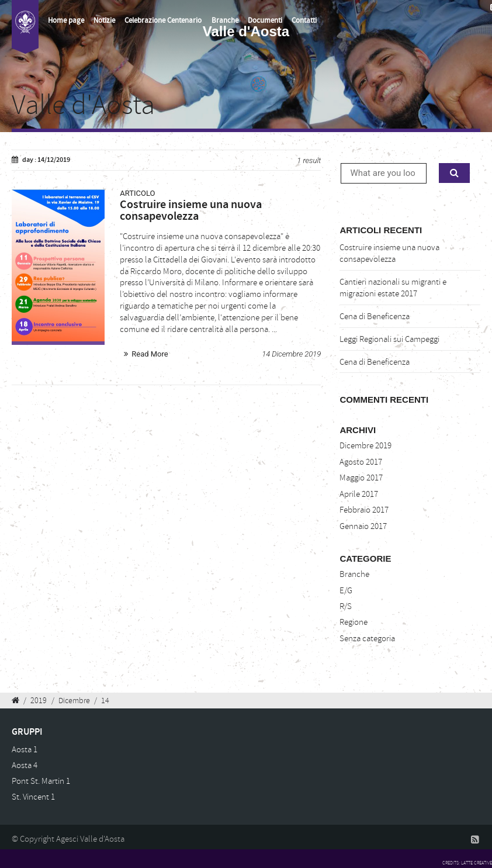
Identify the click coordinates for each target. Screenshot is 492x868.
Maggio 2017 (361, 478)
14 (105, 700)
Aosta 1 (25, 750)
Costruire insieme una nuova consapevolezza (389, 253)
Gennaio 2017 (363, 526)
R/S (346, 606)
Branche (225, 20)
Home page (66, 20)
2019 (39, 700)
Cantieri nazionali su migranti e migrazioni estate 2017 (393, 288)
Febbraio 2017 (364, 510)
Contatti (304, 20)
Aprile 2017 (359, 494)
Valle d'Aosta (83, 105)
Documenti (265, 20)
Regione (354, 622)
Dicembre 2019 (365, 446)
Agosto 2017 (361, 462)
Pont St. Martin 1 (41, 781)
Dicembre (74, 700)
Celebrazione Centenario (163, 20)
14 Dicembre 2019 (291, 354)
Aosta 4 (25, 765)
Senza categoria (367, 639)
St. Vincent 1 (33, 797)
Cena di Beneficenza (375, 317)
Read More (150, 354)
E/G (346, 591)
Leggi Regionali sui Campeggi (389, 339)
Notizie (104, 20)
